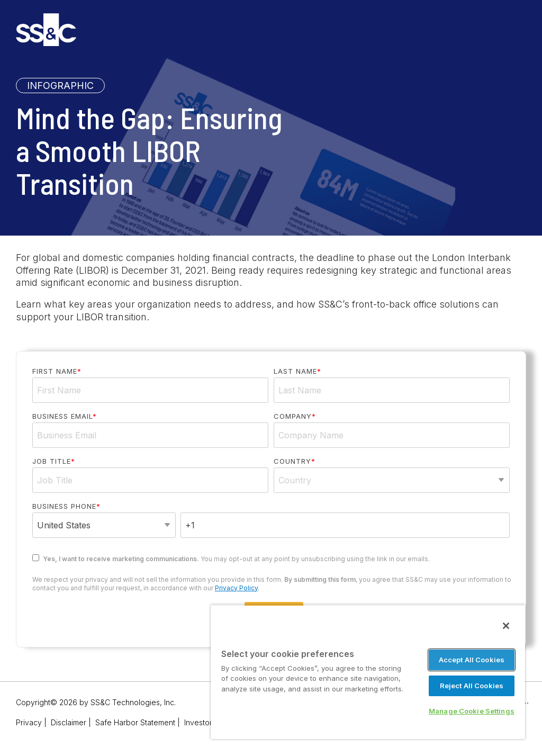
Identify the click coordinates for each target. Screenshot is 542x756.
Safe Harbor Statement (135, 722)
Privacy (29, 722)
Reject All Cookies (472, 686)
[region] (368, 672)
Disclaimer (69, 722)
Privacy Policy (236, 588)
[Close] (506, 626)
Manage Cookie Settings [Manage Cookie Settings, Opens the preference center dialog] (472, 711)
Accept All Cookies (472, 660)
